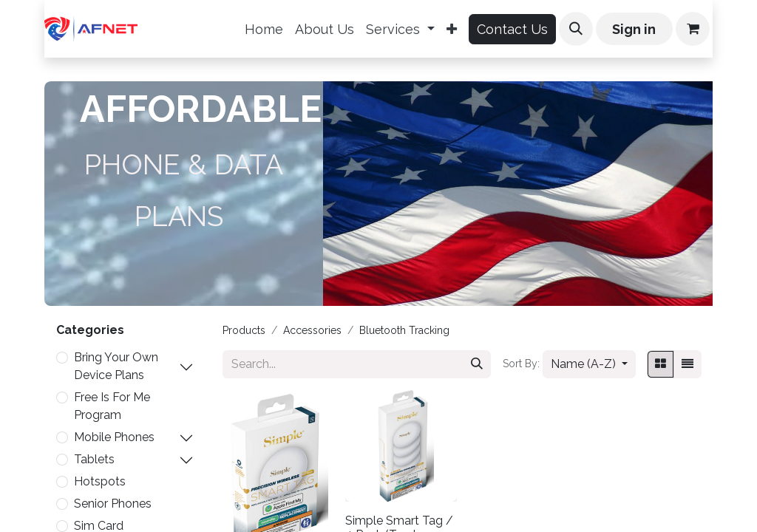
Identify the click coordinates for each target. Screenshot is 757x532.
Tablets (94, 459)
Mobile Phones (114, 437)
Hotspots (100, 481)
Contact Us (512, 29)
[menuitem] (264, 29)
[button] (576, 29)
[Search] (477, 364)
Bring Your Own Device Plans (116, 366)
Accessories (312, 330)
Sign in (634, 29)
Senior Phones (113, 504)
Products (244, 330)
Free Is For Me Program (112, 406)
